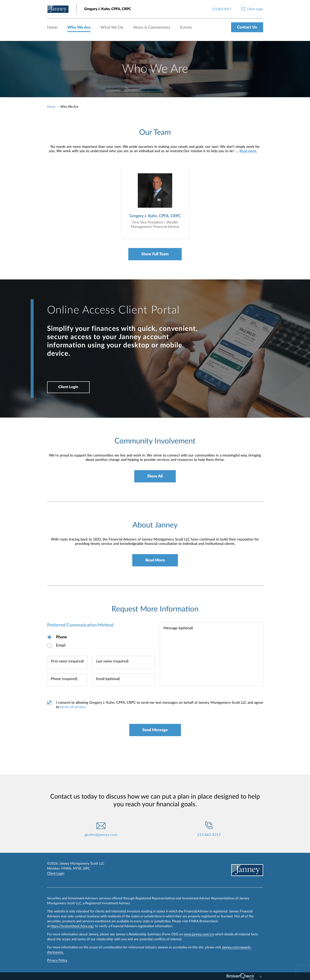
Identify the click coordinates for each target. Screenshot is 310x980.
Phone (61, 638)
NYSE (77, 868)
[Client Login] (252, 9)
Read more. (248, 151)
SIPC (86, 868)
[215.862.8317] (222, 9)
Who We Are (79, 27)
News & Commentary (152, 27)
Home (52, 27)
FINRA (66, 868)
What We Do (112, 27)
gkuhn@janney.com (101, 836)
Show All (155, 477)
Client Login (69, 388)
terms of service (73, 708)
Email (61, 646)
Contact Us (247, 27)
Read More (155, 561)
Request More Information (155, 610)
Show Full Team (155, 254)
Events (186, 27)
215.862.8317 (209, 836)
